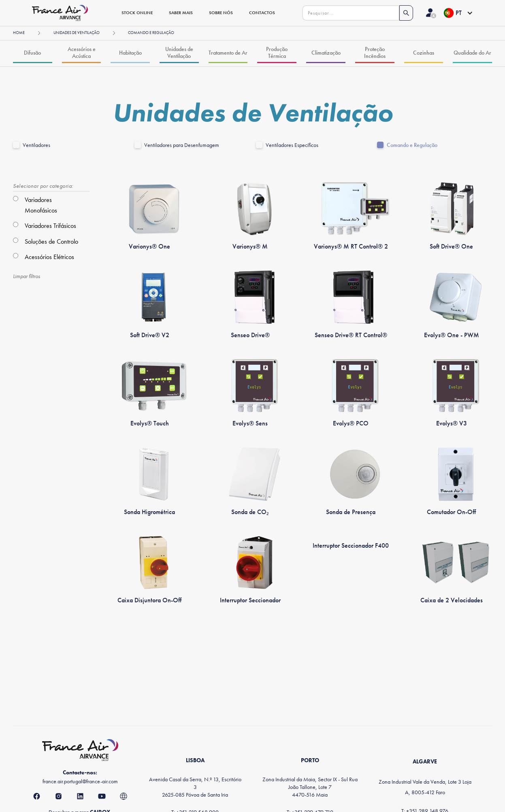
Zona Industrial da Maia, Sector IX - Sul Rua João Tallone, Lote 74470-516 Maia (310, 787)
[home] (63, 13)
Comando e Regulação (412, 145)
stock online (137, 13)
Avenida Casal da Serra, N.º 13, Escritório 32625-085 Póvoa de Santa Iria (195, 787)
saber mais (181, 13)
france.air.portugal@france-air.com (80, 781)
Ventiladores (36, 145)
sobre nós (221, 13)
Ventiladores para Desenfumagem (182, 145)
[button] (458, 13)
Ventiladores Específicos (292, 145)
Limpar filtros (27, 276)
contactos (262, 13)
